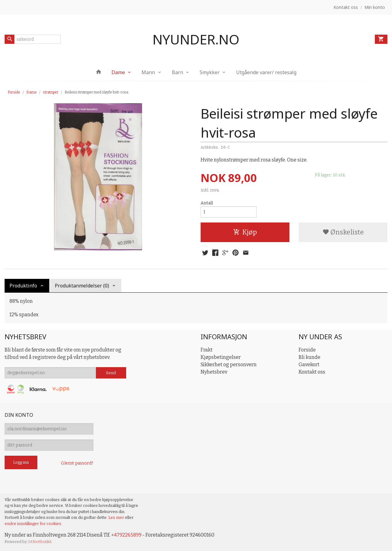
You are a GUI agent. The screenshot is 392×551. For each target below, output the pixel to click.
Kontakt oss (312, 372)
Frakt (207, 350)
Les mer (117, 517)
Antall (207, 203)
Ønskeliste (343, 232)
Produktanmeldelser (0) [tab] (82, 286)
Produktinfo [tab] (23, 286)
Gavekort (309, 365)
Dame (118, 72)
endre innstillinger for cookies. (33, 524)
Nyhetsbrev (214, 372)
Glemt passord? (77, 463)
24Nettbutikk (40, 542)
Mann (148, 72)
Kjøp (245, 232)
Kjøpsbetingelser (221, 357)
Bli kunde (309, 357)
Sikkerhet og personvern (229, 365)
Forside (14, 92)
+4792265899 (126, 535)
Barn (177, 72)
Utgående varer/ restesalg (266, 72)
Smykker (210, 72)
